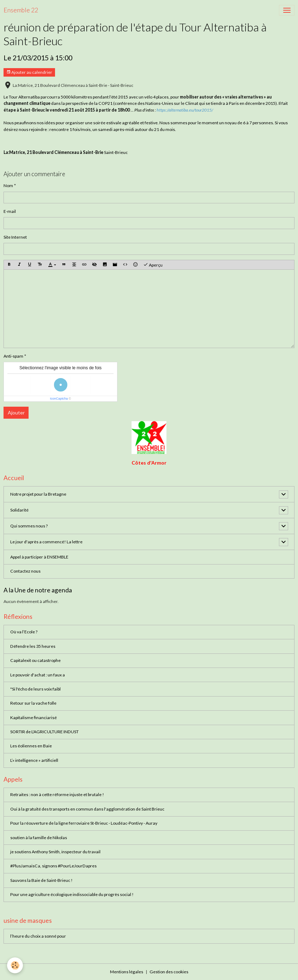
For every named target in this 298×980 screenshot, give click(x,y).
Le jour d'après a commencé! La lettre (46, 542)
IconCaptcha (59, 399)
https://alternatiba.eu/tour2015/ (185, 110)
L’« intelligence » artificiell (34, 760)
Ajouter (16, 413)
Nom (8, 186)
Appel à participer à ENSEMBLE (39, 557)
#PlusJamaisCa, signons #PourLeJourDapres (53, 866)
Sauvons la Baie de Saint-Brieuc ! (41, 880)
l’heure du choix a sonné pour (38, 936)
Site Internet (15, 237)
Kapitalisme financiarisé (34, 718)
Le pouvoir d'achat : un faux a (38, 675)
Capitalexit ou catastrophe (35, 660)
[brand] (21, 10)
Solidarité (19, 510)
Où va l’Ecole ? (24, 632)
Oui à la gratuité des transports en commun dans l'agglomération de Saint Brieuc (87, 809)
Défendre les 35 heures (33, 646)
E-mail (10, 211)
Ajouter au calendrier (29, 72)
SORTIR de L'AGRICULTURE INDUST (44, 732)
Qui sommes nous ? (29, 526)
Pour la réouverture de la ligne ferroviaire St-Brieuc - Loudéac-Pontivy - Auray (84, 823)
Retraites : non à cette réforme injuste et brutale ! (57, 794)
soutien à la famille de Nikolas (39, 838)
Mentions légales (127, 972)
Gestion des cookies (169, 972)
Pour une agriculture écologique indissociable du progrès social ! (72, 894)
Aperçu (153, 265)
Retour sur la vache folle (33, 703)
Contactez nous (25, 571)
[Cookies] (15, 965)
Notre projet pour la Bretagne (38, 494)
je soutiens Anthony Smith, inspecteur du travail (55, 852)
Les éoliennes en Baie (31, 746)
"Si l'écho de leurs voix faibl (35, 689)
